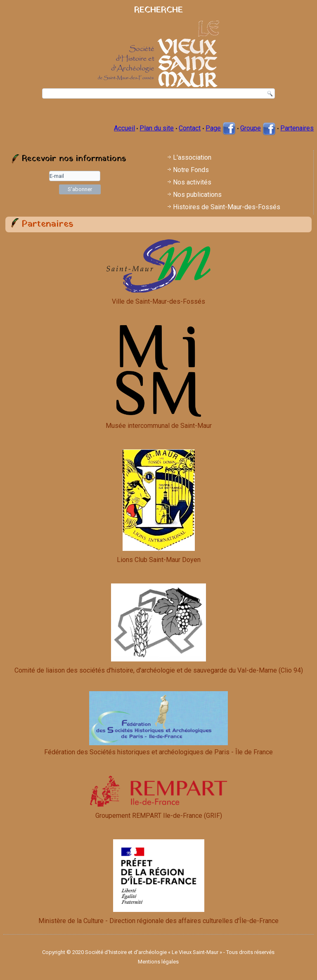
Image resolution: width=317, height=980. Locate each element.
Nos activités (192, 182)
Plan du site (157, 128)
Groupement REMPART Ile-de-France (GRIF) (159, 816)
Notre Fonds (191, 170)
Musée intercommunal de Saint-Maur (159, 426)
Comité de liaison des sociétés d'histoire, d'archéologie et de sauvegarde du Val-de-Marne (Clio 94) (159, 670)
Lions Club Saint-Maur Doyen (159, 560)
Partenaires (297, 128)
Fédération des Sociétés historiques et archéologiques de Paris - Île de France (158, 724)
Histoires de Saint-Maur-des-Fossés (227, 207)
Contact (190, 128)
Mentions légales (158, 962)
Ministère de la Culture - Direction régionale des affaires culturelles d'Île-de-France (158, 921)
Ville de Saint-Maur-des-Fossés (158, 301)
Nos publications (197, 195)
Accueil (124, 128)
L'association (192, 157)
